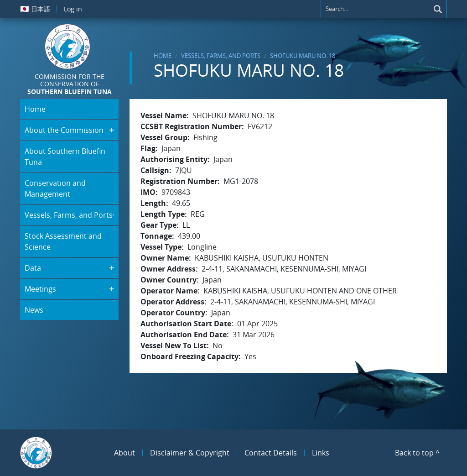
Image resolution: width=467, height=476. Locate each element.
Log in (73, 9)
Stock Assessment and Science (63, 241)
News (34, 310)
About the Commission (64, 130)
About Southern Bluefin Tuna (65, 157)
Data (33, 268)
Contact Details (271, 453)
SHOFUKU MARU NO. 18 (303, 56)
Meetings (40, 289)
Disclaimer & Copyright (190, 453)
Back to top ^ (417, 453)
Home (163, 56)
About (125, 453)
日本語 (35, 9)
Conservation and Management (55, 188)
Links (321, 453)
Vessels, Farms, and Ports (221, 56)
